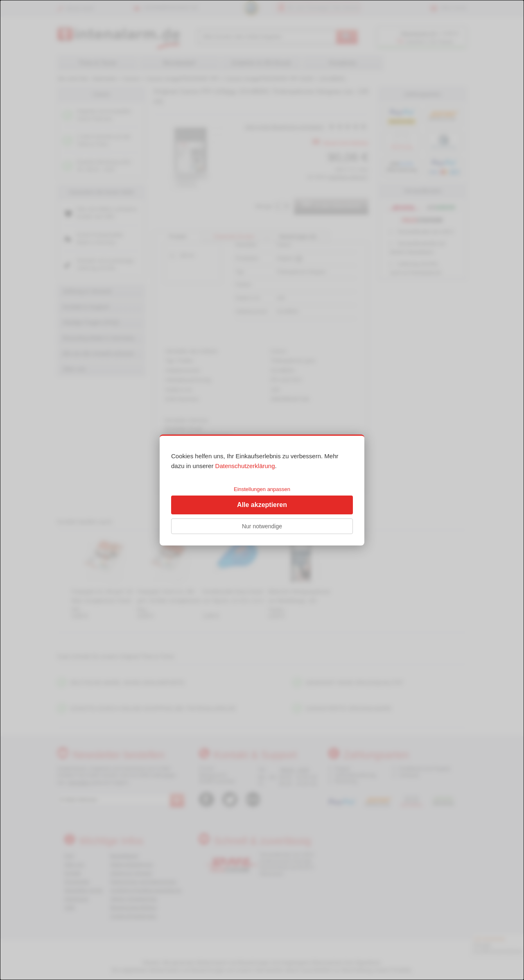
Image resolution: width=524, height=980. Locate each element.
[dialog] (262, 490)
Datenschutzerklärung (245, 466)
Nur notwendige (262, 526)
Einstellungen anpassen (262, 489)
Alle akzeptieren (262, 505)
